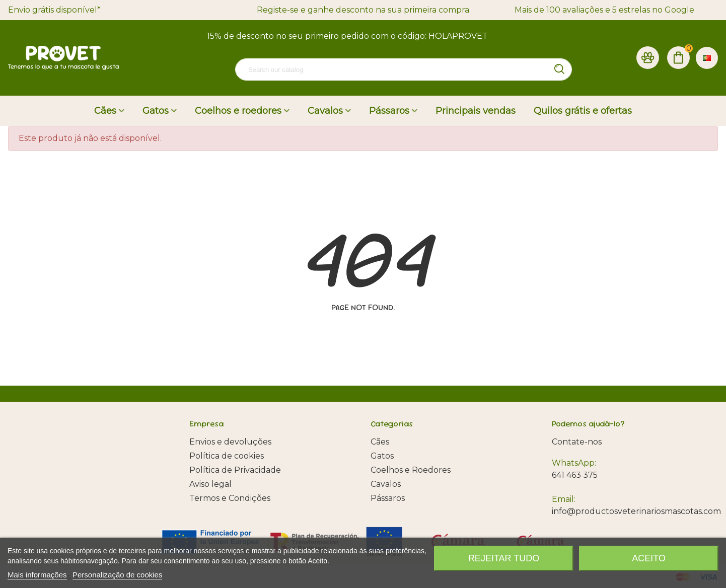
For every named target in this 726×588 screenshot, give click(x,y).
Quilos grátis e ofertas (583, 111)
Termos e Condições (230, 498)
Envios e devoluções (230, 442)
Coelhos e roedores (238, 111)
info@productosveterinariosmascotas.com (636, 511)
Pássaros (389, 111)
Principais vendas (476, 111)
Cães (105, 111)
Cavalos (325, 111)
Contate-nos (577, 442)
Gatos (156, 111)
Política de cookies (227, 456)
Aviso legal (210, 484)
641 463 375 (575, 475)
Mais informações (37, 575)
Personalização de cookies (117, 575)
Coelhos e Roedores (411, 470)
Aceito (649, 558)
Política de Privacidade (235, 470)
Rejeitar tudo (504, 558)
